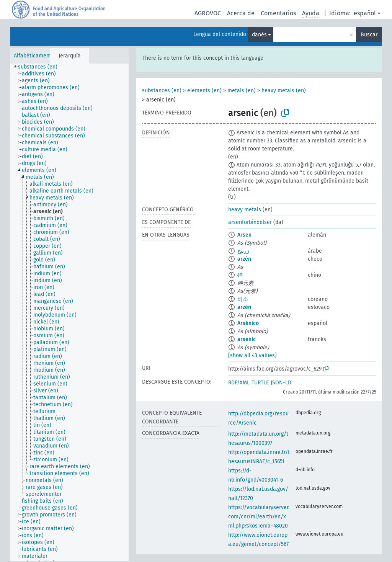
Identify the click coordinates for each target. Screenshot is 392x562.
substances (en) (162, 91)
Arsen (244, 235)
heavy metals (245, 210)
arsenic (247, 339)
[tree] (69, 312)
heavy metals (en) (284, 91)
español (365, 13)
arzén (244, 259)
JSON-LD (281, 383)
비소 (243, 299)
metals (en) (242, 91)
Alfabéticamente (34, 56)
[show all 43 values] (252, 355)
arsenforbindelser (250, 222)
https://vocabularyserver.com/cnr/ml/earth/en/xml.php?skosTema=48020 (259, 517)
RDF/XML (239, 383)
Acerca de (241, 13)
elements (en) (204, 91)
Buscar (369, 35)
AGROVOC (208, 13)
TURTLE (260, 383)
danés (259, 35)
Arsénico (248, 323)
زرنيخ (243, 251)
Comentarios (278, 13)
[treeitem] (41, 67)
